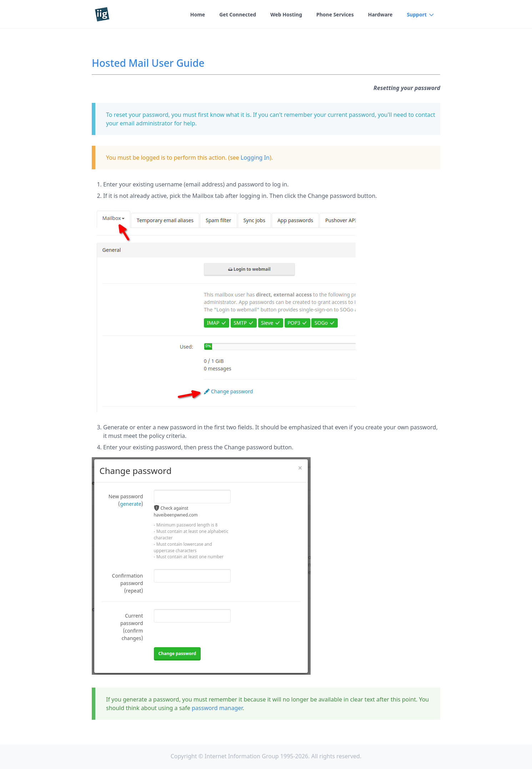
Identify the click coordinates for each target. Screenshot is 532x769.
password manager (217, 708)
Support (417, 14)
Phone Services (335, 14)
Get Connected (238, 14)
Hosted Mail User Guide (148, 63)
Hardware (380, 14)
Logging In (255, 158)
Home (198, 14)
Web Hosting (286, 14)
